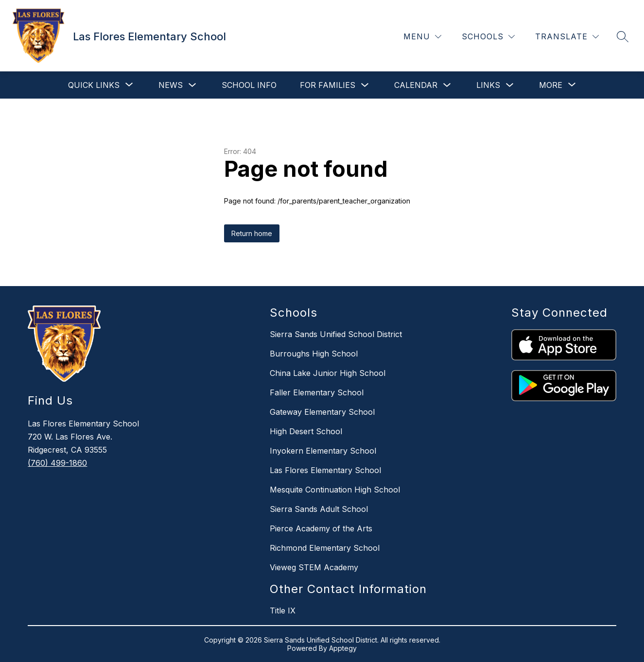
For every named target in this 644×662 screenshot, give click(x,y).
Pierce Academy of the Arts (321, 528)
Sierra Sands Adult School (319, 509)
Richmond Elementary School (325, 548)
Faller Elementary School (317, 392)
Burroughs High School (314, 354)
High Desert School (306, 431)
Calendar (416, 85)
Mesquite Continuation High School (335, 490)
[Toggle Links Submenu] (510, 85)
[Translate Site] (567, 37)
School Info (249, 85)
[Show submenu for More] (551, 85)
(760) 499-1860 (57, 463)
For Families (328, 85)
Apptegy (343, 648)
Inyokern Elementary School (323, 451)
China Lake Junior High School (328, 373)
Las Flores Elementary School (325, 470)
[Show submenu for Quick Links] (94, 85)
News (171, 85)
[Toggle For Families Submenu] (365, 85)
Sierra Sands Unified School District (336, 334)
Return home (252, 233)
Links (488, 85)
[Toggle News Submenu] (192, 85)
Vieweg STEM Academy (314, 567)
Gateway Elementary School (322, 412)
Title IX (283, 611)
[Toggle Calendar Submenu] (447, 85)
